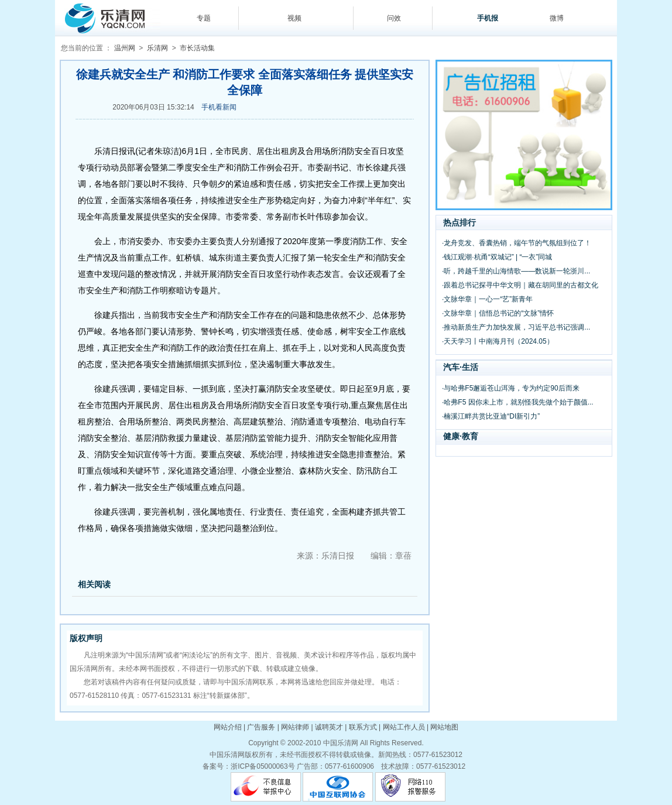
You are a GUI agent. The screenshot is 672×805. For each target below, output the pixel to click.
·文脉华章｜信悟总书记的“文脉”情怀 (498, 313)
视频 (294, 18)
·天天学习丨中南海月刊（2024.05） (498, 341)
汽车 (451, 367)
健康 (451, 436)
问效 (394, 18)
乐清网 (157, 48)
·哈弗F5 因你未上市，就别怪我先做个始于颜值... (518, 402)
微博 (557, 18)
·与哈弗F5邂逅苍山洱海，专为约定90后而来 (511, 388)
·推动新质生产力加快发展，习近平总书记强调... (516, 327)
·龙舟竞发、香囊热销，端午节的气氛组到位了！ (517, 243)
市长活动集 (197, 48)
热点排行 (460, 222)
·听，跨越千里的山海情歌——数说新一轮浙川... (516, 271)
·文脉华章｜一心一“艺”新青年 (487, 299)
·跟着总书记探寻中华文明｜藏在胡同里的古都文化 (520, 285)
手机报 (488, 18)
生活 (470, 367)
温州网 (125, 48)
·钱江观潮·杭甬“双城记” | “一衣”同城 (497, 257)
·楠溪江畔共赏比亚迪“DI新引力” (491, 416)
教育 (470, 436)
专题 (204, 18)
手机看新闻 (219, 107)
